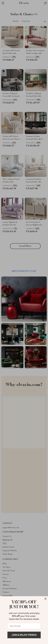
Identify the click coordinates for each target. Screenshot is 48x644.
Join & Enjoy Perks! (24, 635)
